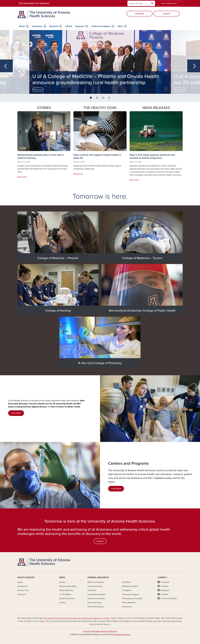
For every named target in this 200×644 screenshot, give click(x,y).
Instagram (165, 590)
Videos (63, 603)
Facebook (165, 582)
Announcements (95, 586)
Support (167, 14)
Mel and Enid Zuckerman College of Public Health (142, 311)
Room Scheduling (95, 607)
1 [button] (92, 99)
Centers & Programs (101, 26)
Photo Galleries (129, 603)
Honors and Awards (96, 599)
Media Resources (67, 599)
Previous (6, 66)
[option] (100, 62)
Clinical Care (23, 590)
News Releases (156, 108)
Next (194, 66)
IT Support (127, 590)
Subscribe (140, 14)
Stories (62, 582)
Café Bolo (127, 582)
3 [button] (104, 99)
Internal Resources (169, 3)
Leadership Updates (96, 594)
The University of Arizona (120, 635)
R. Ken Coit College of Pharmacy (100, 363)
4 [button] (110, 99)
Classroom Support (131, 594)
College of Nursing (58, 311)
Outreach (80, 26)
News (120, 26)
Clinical (69, 26)
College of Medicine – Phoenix (58, 258)
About (22, 26)
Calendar (92, 590)
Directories (127, 607)
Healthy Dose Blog (68, 586)
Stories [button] (44, 108)
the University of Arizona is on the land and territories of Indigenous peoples (77, 618)
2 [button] (98, 99)
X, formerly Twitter (169, 599)
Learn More (16, 413)
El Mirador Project (130, 586)
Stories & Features (96, 582)
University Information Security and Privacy (100, 631)
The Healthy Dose (100, 108)
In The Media (65, 594)
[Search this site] (139, 3)
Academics (37, 26)
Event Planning (94, 603)
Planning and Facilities (132, 599)
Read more (38, 90)
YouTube (164, 586)
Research (54, 26)
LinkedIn (164, 594)
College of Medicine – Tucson (142, 258)
